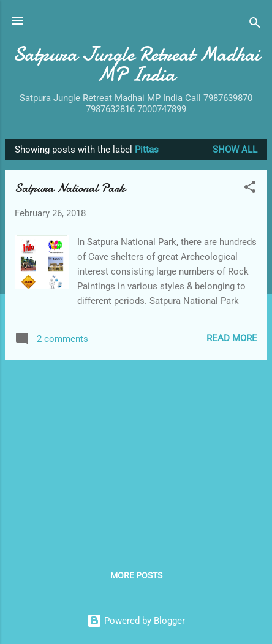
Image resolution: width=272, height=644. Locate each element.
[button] (250, 189)
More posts (136, 575)
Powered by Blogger (136, 621)
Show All (235, 150)
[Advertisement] (136, 456)
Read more (232, 338)
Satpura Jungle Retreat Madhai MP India (136, 64)
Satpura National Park (70, 188)
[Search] (255, 25)
